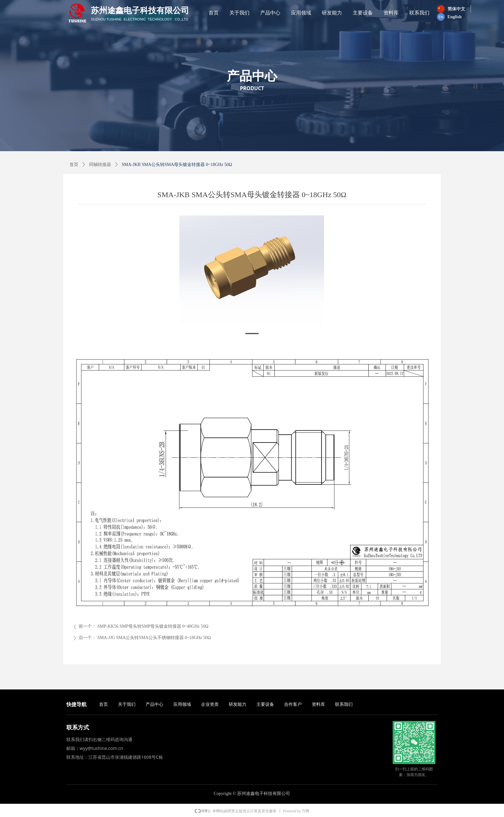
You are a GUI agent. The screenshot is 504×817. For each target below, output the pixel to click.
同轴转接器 (100, 165)
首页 (74, 165)
